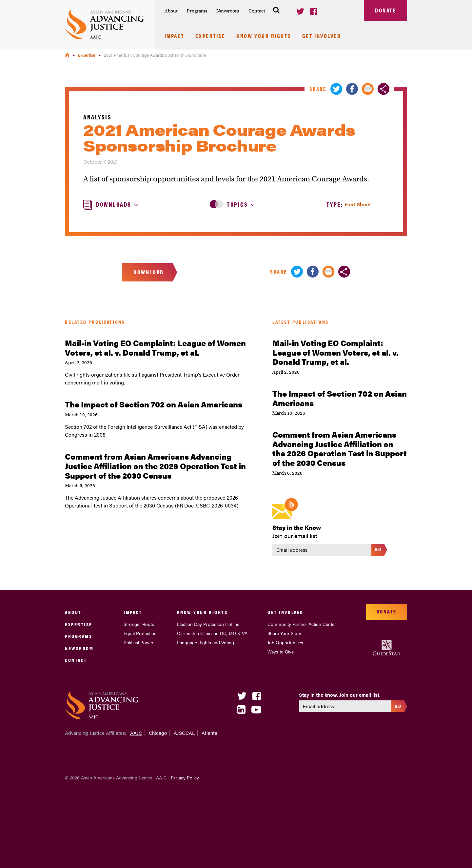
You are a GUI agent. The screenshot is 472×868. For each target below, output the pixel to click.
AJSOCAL (184, 733)
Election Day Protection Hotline (208, 624)
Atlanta (209, 733)
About (171, 11)
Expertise (210, 36)
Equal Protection (140, 633)
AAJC (136, 733)
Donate (385, 10)
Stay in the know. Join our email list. (340, 695)
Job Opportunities (285, 642)
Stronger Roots (139, 624)
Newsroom (228, 11)
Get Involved (322, 36)
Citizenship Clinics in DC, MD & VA (212, 633)
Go (378, 549)
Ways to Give (281, 651)
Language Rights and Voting (206, 642)
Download (148, 272)
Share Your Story (284, 633)
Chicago (158, 733)
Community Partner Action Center (302, 624)
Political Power (138, 642)
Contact (257, 11)
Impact (174, 36)
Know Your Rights (264, 36)
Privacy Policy (185, 777)
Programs (197, 11)
